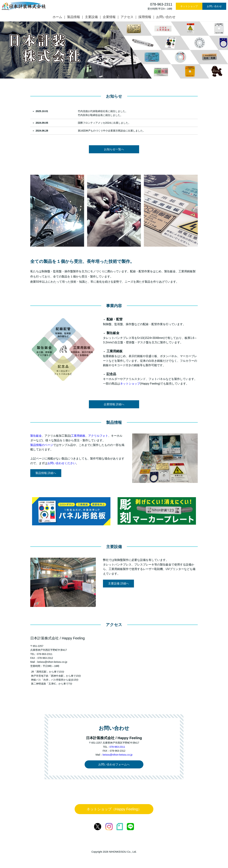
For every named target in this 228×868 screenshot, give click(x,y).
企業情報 (109, 17)
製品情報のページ (42, 445)
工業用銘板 (78, 436)
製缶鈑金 (36, 436)
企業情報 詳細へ (114, 404)
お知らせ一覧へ (114, 149)
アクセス (127, 17)
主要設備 (91, 17)
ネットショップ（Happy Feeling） (114, 809)
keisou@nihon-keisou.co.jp (118, 755)
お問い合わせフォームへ (114, 764)
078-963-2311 (117, 747)
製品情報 (74, 17)
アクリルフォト (98, 436)
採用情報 (145, 17)
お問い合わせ (214, 6)
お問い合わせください (62, 463)
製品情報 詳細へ (46, 473)
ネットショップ (189, 6)
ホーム (57, 17)
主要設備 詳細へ (118, 583)
